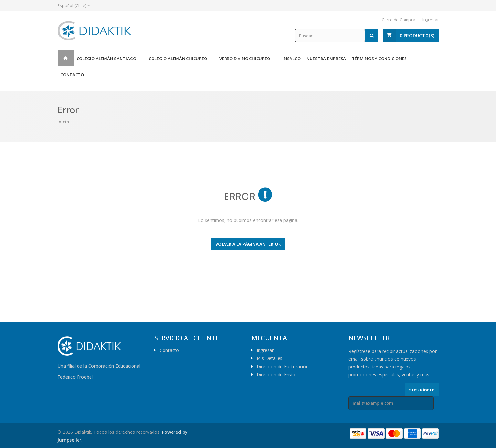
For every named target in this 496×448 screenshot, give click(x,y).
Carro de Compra (398, 20)
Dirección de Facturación (283, 367)
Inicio (66, 58)
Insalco (291, 59)
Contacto (72, 75)
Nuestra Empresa (326, 59)
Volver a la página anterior (248, 244)
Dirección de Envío (276, 375)
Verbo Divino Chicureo (245, 59)
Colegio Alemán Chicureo (178, 59)
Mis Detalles (269, 358)
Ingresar (431, 20)
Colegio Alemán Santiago (106, 59)
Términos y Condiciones (379, 59)
